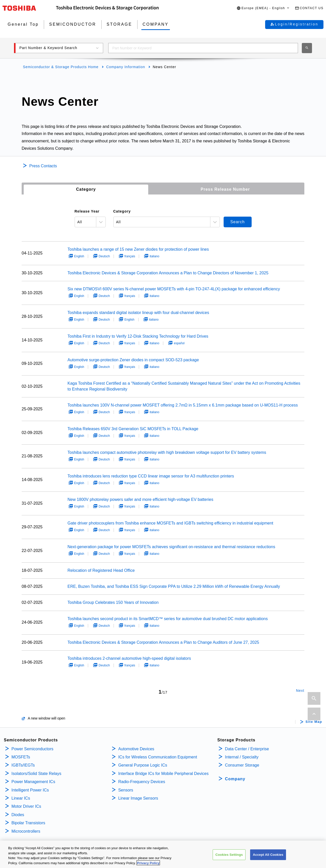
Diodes (18, 815)
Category (86, 189)
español (179, 343)
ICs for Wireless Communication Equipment (158, 757)
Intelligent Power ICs (30, 790)
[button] (263, 8)
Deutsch (104, 256)
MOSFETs (21, 757)
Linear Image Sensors (138, 798)
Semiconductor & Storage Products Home (61, 67)
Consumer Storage (242, 765)
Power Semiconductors (32, 749)
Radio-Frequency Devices (142, 782)
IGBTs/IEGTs (23, 765)
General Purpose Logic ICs (143, 765)
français (130, 256)
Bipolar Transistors (28, 823)
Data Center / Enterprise (247, 749)
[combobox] (203, 48)
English (79, 256)
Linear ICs (21, 798)
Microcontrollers (26, 831)
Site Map (314, 722)
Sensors (126, 790)
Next (300, 691)
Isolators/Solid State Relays (36, 774)
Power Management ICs (33, 782)
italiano (154, 256)
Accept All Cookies (268, 859)
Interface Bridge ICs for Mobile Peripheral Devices (163, 774)
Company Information (126, 67)
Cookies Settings (229, 859)
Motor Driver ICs (26, 806)
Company (235, 779)
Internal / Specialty (242, 757)
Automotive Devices (136, 749)
